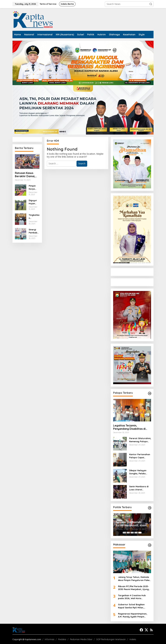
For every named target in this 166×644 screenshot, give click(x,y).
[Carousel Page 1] (124, 533)
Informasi (50, 639)
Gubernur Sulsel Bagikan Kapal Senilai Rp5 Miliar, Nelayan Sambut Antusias (132, 606)
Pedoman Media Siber (81, 639)
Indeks (133, 639)
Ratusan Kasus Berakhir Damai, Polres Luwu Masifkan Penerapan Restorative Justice (25, 175)
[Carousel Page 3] (132, 533)
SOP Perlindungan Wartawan (111, 639)
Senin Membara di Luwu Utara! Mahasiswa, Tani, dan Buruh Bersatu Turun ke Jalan (139, 488)
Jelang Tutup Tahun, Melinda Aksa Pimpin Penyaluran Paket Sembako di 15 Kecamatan (134, 579)
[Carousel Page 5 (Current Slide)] (140, 533)
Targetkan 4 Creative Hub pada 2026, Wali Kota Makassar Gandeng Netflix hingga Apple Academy (132, 597)
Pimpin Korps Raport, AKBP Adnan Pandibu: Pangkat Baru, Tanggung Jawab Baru (33, 187)
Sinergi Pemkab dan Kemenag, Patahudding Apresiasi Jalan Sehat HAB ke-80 (34, 231)
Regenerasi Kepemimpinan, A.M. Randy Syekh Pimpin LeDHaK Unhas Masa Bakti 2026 (133, 615)
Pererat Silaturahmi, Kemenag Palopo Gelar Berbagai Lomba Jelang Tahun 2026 (140, 440)
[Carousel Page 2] (128, 533)
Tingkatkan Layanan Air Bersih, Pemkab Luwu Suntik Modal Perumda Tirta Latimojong (34, 216)
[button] (151, 4)
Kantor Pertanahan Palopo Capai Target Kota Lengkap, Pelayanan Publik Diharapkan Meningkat (140, 456)
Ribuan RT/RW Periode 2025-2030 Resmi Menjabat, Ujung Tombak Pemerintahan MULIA (134, 588)
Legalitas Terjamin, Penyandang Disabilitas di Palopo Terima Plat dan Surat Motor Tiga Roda (132, 427)
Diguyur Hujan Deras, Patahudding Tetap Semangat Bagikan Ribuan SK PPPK (34, 202)
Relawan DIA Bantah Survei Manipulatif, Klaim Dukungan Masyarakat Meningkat (131, 524)
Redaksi (62, 639)
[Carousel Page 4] (136, 533)
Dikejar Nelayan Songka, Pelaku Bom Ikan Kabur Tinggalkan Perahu (139, 472)
